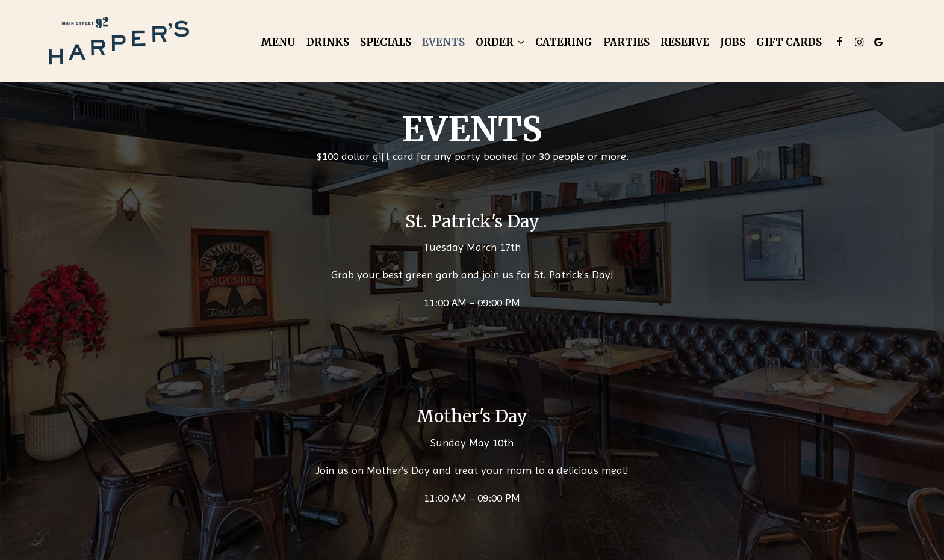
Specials (386, 42)
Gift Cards (789, 42)
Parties (626, 42)
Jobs (733, 42)
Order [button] (500, 42)
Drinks (328, 42)
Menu (278, 42)
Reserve (685, 42)
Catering (564, 42)
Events (443, 42)
